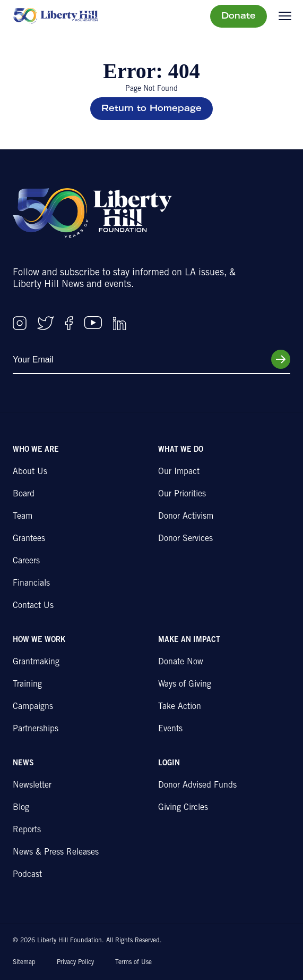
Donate (239, 16)
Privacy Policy (75, 962)
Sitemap (24, 962)
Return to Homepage (151, 109)
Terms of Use (133, 962)
